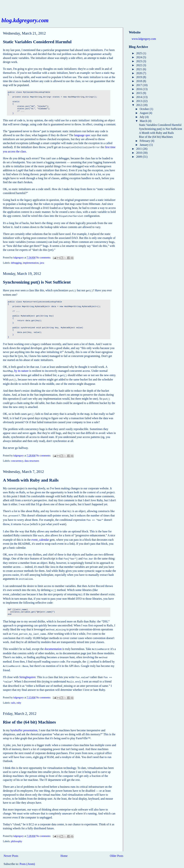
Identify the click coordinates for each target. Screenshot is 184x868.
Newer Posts (11, 846)
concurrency (17, 458)
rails (13, 693)
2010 (139, 153)
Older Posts (116, 846)
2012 (139, 105)
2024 (139, 57)
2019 (139, 77)
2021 (139, 69)
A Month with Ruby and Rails (31, 477)
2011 (139, 149)
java (42, 262)
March (144, 121)
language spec (82, 135)
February (145, 141)
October (145, 109)
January (145, 145)
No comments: (44, 257)
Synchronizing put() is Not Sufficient (37, 281)
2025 (139, 53)
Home (64, 846)
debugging (16, 262)
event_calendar (40, 535)
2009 (139, 157)
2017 (139, 85)
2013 (139, 101)
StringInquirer (27, 668)
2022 (139, 65)
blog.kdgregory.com (25, 20)
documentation (53, 642)
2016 (139, 89)
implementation (31, 262)
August (144, 113)
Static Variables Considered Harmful (37, 42)
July (142, 117)
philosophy (16, 832)
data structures (32, 458)
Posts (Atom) (27, 855)
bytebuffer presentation (24, 721)
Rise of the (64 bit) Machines (29, 713)
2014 (139, 97)
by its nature (21, 369)
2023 (139, 61)
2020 (139, 73)
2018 (139, 81)
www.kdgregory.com (144, 39)
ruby (19, 693)
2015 (139, 93)
